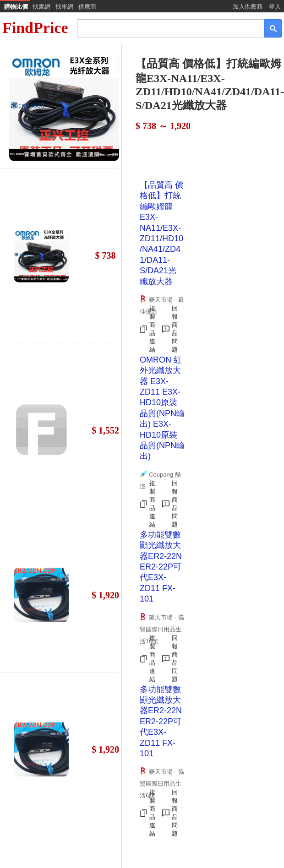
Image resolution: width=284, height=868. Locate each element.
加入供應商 (248, 7)
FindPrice (35, 28)
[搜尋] (165, 28)
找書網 (41, 7)
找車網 (64, 7)
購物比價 (16, 7)
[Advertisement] (183, 155)
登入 (275, 7)
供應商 (87, 7)
